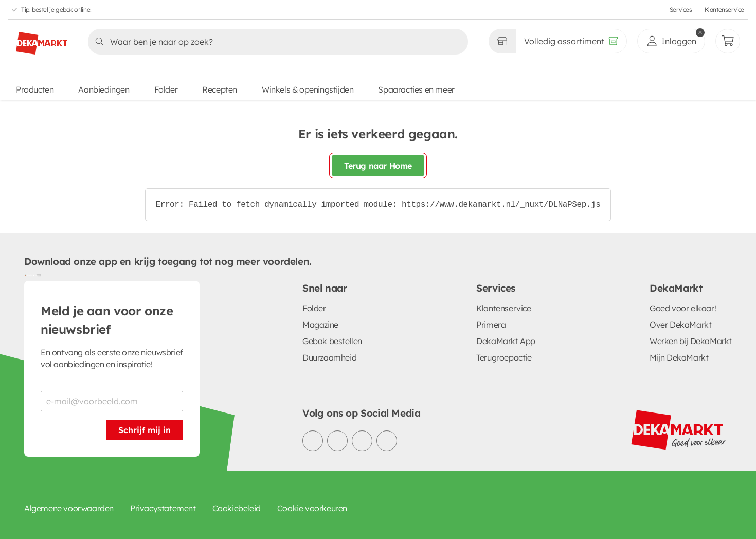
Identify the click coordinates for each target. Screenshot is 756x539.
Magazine (320, 325)
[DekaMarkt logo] (42, 39)
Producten (35, 89)
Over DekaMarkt (680, 325)
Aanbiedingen (104, 89)
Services (681, 10)
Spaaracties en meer (416, 89)
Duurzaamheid (329, 357)
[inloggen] (671, 41)
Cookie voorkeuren (312, 508)
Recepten (220, 89)
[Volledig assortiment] (571, 41)
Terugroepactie (504, 357)
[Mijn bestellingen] (728, 41)
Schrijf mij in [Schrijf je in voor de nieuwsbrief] (145, 430)
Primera (491, 325)
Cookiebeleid (237, 508)
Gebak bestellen (332, 341)
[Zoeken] (275, 42)
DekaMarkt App (506, 341)
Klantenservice (724, 10)
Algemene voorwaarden (69, 508)
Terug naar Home (378, 166)
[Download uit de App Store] (37, 275)
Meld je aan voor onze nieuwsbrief (107, 320)
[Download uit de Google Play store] (28, 275)
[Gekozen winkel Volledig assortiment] (502, 41)
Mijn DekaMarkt (679, 357)
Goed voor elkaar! (683, 308)
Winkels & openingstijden (308, 89)
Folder (166, 89)
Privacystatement (163, 508)
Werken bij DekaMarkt (691, 341)
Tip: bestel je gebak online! (56, 10)
